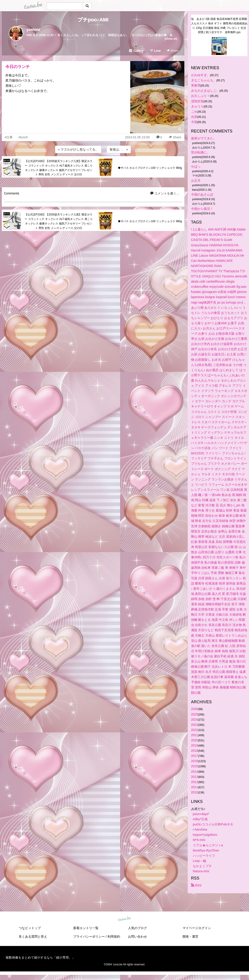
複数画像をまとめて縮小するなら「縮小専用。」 (40, 957)
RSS (196, 885)
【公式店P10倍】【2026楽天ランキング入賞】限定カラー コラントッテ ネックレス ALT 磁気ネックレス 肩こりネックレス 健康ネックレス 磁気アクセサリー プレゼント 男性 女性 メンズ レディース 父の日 (59, 168)
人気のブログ (137, 928)
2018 (195, 751)
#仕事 (9, 137)
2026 (195, 709)
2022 (195, 730)
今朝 (194, 122)
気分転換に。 (201, 152)
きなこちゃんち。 (204, 80)
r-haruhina (200, 829)
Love (155, 51)
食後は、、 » (119, 149)
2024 (195, 720)
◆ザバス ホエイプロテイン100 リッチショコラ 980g (150, 168)
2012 (195, 782)
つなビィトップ (30, 928)
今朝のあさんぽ (202, 194)
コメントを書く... (165, 193)
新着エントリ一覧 (86, 928)
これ (194, 112)
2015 (195, 766)
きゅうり (197, 106)
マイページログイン (197, 928)
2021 (195, 735)
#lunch (23, 137)
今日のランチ (18, 67)
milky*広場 (200, 819)
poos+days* (201, 814)
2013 (195, 777)
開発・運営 (190, 937)
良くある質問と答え (33, 937)
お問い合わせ (137, 937)
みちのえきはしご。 (205, 91)
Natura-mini (201, 871)
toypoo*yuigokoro (205, 835)
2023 (195, 725)
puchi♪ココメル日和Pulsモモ (213, 824)
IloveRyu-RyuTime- (206, 850)
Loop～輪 (200, 861)
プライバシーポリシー (89, 937)
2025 (195, 714)
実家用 (196, 85)
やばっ (196, 167)
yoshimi (33, 30)
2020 (195, 740)
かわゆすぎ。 (201, 75)
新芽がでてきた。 (204, 138)
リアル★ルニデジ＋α (208, 845)
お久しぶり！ (201, 96)
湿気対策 (197, 101)
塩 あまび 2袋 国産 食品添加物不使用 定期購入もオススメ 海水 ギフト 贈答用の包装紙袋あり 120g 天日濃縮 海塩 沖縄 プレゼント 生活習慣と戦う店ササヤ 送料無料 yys (219, 26)
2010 (195, 792)
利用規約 (114, 937)
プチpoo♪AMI (93, 20)
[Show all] (171, 39)
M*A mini (199, 840)
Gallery (136, 51)
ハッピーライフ (204, 856)
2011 (195, 787)
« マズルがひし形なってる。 (78, 149)
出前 (194, 117)
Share (172, 51)
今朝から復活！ (202, 209)
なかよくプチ (202, 866)
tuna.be (124, 919)
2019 (195, 745)
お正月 (196, 180)
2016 (195, 761)
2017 (195, 756)
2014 (195, 772)
